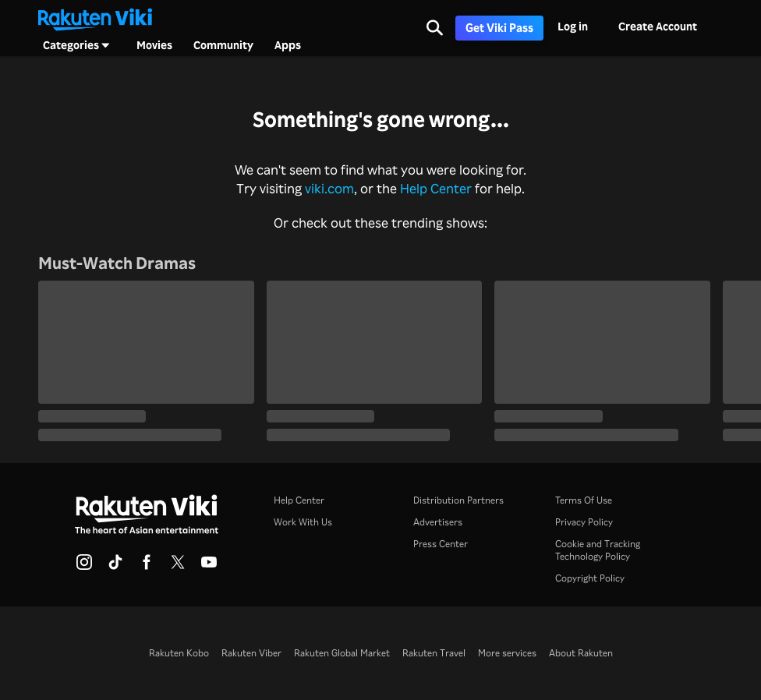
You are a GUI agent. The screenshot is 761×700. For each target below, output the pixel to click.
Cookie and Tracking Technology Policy (598, 550)
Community (223, 45)
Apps (288, 45)
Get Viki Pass (499, 28)
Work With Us (303, 522)
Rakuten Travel (434, 653)
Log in (573, 26)
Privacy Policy (584, 522)
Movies (154, 45)
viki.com (329, 188)
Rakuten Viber (251, 653)
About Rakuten (581, 653)
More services (507, 653)
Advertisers (438, 522)
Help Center (436, 188)
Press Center (441, 544)
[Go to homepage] (95, 18)
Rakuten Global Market (342, 653)
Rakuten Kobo (179, 653)
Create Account (658, 26)
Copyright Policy (590, 578)
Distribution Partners (458, 500)
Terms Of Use (584, 500)
